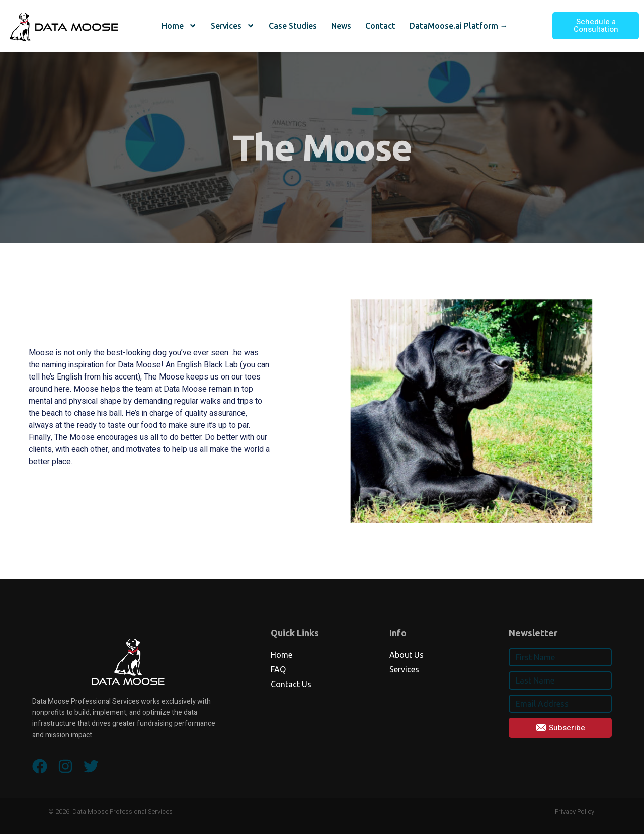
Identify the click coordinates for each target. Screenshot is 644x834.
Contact (380, 26)
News (341, 26)
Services (233, 26)
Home (179, 26)
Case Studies (293, 26)
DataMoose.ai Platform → (459, 26)
